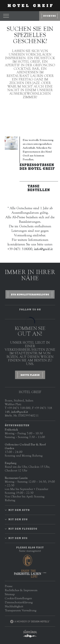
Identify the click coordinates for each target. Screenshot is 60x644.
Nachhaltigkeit (14, 606)
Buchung (50, 16)
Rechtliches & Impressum (21, 590)
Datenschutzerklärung (19, 602)
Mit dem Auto (19, 510)
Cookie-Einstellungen (18, 598)
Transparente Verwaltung (21, 610)
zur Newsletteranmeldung (30, 295)
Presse (9, 586)
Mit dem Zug (18, 519)
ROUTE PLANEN (30, 375)
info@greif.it (20, 412)
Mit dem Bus (18, 538)
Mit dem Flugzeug (23, 529)
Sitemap (10, 594)
